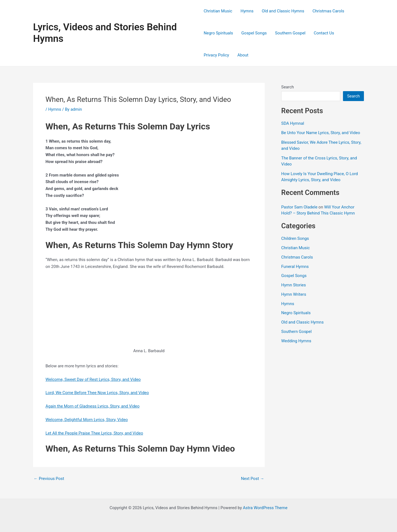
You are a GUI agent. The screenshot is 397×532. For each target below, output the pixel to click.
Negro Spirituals (218, 33)
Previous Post (49, 479)
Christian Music (218, 11)
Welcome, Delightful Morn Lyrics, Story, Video (87, 420)
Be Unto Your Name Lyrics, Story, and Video (321, 133)
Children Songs (295, 238)
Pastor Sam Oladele (299, 207)
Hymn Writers (294, 294)
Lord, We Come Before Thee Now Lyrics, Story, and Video (97, 393)
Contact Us (324, 33)
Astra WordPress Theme (265, 508)
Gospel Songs (254, 33)
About (243, 55)
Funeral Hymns (295, 267)
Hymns (247, 11)
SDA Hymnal (293, 123)
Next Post (253, 479)
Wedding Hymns (296, 341)
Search (288, 87)
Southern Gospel (290, 33)
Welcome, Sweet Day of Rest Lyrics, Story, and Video (93, 379)
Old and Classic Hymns (283, 11)
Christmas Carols (328, 11)
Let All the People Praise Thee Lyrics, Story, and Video (94, 433)
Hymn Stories (294, 285)
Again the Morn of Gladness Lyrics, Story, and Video (92, 406)
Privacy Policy (216, 55)
